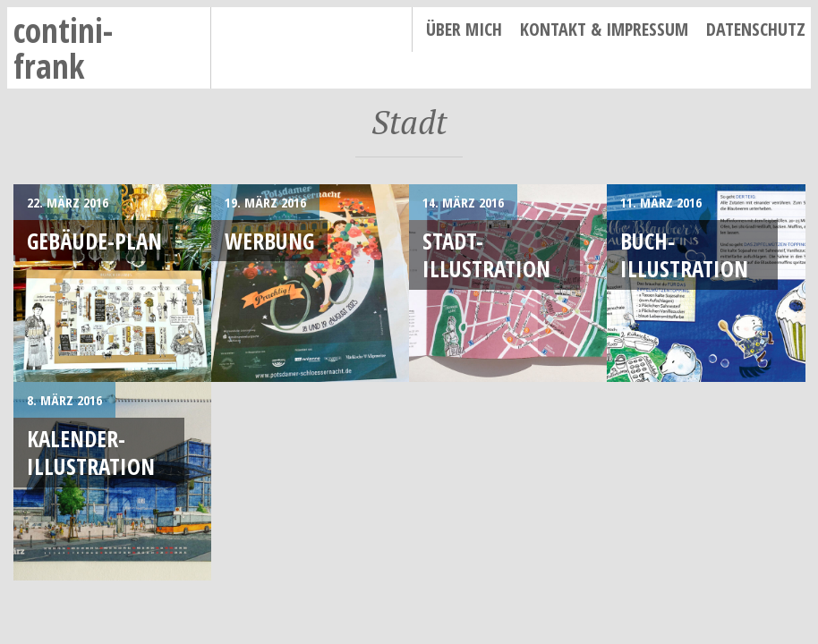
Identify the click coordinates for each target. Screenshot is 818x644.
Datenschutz (756, 29)
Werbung (269, 241)
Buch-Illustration (684, 254)
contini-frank (63, 48)
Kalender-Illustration (91, 452)
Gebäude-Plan (94, 241)
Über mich (464, 29)
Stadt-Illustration (486, 254)
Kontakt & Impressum (604, 29)
